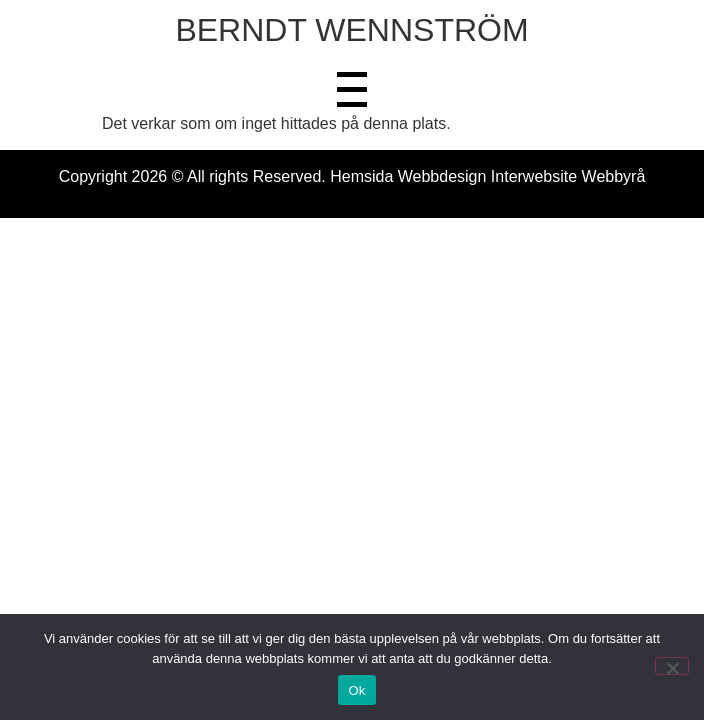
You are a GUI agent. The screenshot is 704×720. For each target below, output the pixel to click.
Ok (356, 690)
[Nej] (672, 666)
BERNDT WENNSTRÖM (351, 30)
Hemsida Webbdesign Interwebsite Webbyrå (487, 176)
